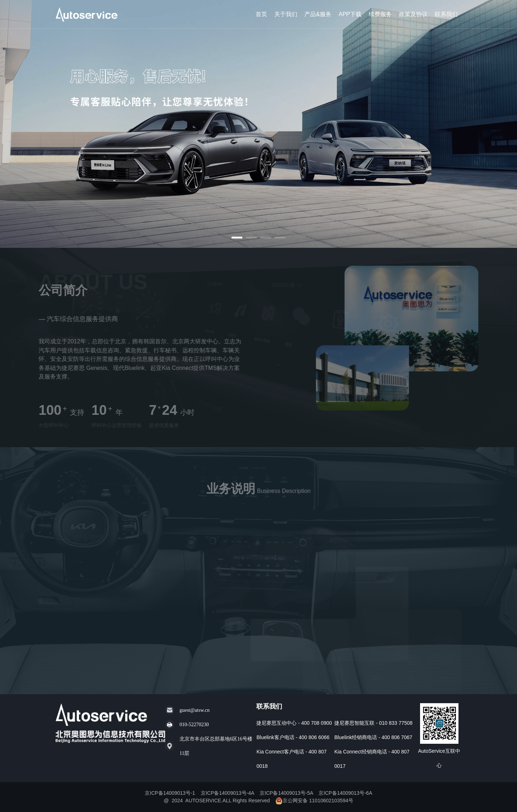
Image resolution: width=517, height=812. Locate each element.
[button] (237, 238)
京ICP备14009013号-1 (171, 793)
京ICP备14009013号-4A (228, 793)
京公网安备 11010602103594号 (314, 801)
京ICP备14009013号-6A (345, 793)
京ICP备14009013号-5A (287, 793)
